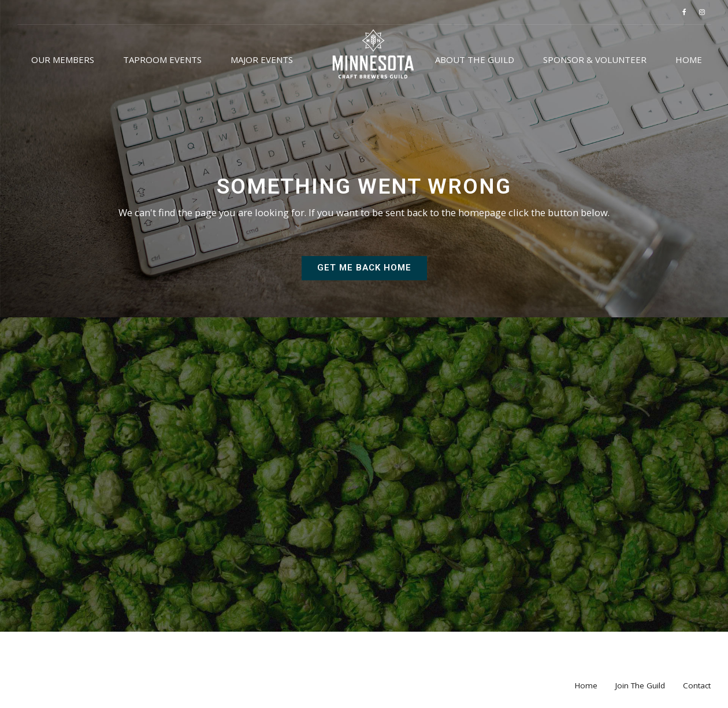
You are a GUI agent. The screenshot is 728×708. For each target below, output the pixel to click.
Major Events (262, 60)
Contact (697, 685)
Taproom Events (162, 60)
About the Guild (475, 60)
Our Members (63, 60)
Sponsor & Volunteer (595, 60)
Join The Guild (640, 685)
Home (689, 60)
